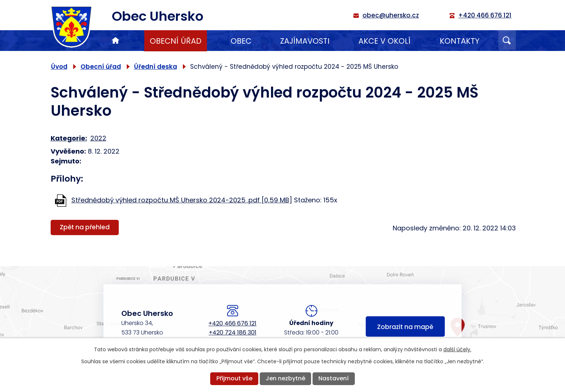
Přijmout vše (234, 378)
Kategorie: (69, 138)
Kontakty (460, 41)
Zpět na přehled (85, 227)
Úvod (115, 41)
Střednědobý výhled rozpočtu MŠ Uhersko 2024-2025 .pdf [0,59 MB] (182, 200)
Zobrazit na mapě (405, 327)
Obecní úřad (176, 41)
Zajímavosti (305, 41)
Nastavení (333, 378)
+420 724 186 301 (233, 332)
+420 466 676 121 (232, 323)
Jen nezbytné (285, 378)
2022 (98, 138)
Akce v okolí (384, 41)
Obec (241, 41)
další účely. (457, 349)
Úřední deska (156, 67)
